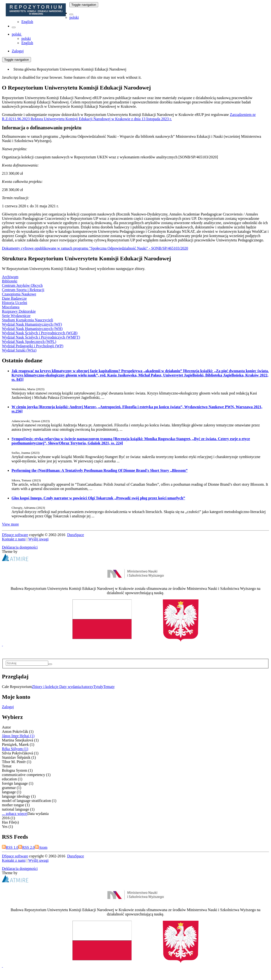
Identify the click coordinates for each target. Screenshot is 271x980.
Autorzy (87, 687)
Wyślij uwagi (39, 539)
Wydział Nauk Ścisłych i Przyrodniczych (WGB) (40, 333)
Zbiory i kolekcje (46, 687)
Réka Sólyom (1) (15, 749)
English (27, 22)
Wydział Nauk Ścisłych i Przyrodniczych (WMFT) (41, 337)
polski (74, 17)
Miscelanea (11, 307)
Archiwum (10, 277)
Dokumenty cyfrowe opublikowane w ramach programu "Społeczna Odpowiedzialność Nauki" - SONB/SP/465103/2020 (95, 248)
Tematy (109, 687)
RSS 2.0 (26, 847)
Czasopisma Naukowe (19, 294)
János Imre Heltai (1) (18, 736)
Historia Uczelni (15, 303)
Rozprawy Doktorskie (19, 311)
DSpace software (15, 535)
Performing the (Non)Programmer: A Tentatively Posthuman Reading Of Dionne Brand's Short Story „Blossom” (99, 470)
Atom (41, 847)
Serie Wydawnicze (16, 316)
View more (10, 524)
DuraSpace (76, 535)
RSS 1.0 (10, 847)
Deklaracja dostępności (20, 547)
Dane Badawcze (14, 298)
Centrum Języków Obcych (22, 285)
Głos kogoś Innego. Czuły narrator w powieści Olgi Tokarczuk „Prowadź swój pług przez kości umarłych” (98, 498)
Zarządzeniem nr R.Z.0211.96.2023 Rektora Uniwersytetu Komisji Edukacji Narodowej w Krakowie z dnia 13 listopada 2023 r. (129, 117)
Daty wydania (70, 687)
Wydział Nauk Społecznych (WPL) (29, 342)
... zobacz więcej (15, 814)
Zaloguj (8, 707)
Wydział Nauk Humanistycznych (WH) (32, 329)
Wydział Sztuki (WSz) (19, 350)
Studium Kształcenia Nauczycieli (27, 320)
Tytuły (98, 687)
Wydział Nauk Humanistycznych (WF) (32, 324)
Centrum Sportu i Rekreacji (23, 290)
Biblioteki (10, 281)
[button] (71, 14)
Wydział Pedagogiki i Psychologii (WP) (33, 346)
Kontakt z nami (14, 539)
